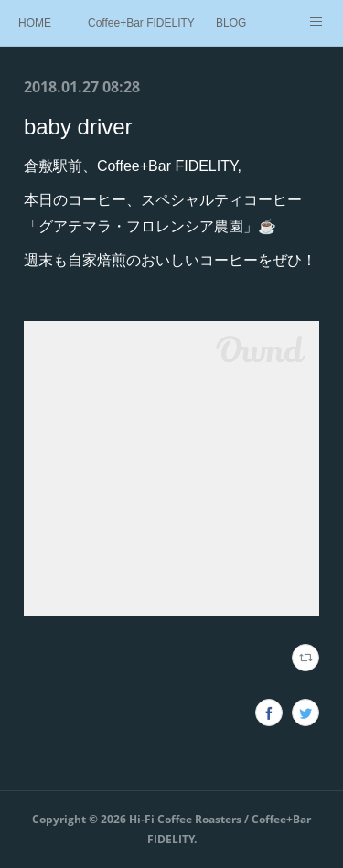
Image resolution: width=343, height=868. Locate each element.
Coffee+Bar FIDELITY (141, 23)
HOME (35, 23)
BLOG (231, 23)
